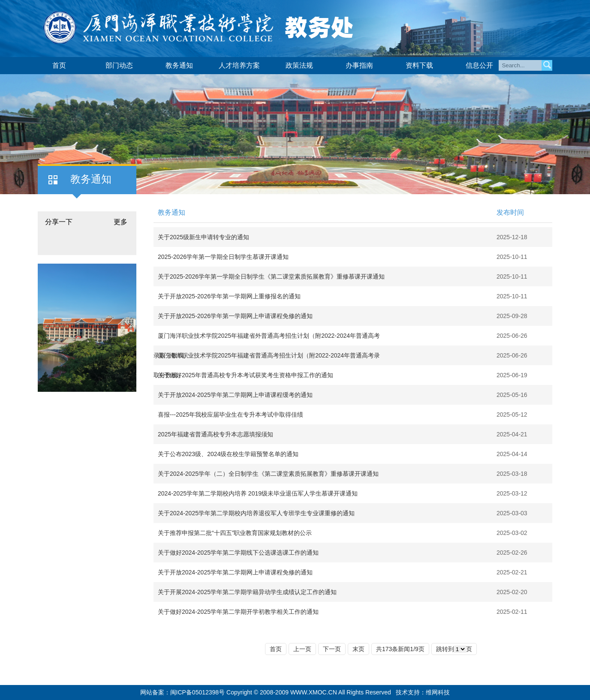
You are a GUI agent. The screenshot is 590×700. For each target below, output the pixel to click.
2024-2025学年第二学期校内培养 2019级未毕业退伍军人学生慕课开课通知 (258, 493)
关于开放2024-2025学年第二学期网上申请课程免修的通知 (235, 572)
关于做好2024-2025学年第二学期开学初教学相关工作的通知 (238, 612)
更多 (120, 222)
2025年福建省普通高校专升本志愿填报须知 (215, 434)
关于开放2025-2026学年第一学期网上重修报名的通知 (229, 296)
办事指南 (359, 65)
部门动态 (119, 65)
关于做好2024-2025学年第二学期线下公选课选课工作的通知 (238, 553)
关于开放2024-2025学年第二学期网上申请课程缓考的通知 (235, 395)
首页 (59, 65)
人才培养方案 (239, 65)
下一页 (332, 649)
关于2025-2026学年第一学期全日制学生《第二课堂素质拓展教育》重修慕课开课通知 (271, 276)
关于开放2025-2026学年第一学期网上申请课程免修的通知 (235, 316)
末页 (358, 649)
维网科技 (438, 692)
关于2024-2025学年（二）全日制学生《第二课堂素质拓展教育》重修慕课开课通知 (268, 474)
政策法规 (299, 65)
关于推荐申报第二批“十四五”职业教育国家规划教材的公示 (235, 533)
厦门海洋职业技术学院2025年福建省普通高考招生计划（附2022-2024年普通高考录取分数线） (267, 359)
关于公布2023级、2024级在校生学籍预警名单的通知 (228, 454)
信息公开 (479, 65)
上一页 (302, 649)
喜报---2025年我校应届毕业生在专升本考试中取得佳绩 (230, 415)
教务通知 (179, 65)
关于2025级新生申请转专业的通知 (203, 237)
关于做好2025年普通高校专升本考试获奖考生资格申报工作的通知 (245, 375)
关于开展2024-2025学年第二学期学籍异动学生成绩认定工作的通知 (247, 592)
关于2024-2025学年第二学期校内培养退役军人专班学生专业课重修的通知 (256, 513)
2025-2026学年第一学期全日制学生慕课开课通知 (223, 257)
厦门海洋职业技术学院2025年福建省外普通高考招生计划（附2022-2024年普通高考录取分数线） (267, 339)
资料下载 (419, 65)
